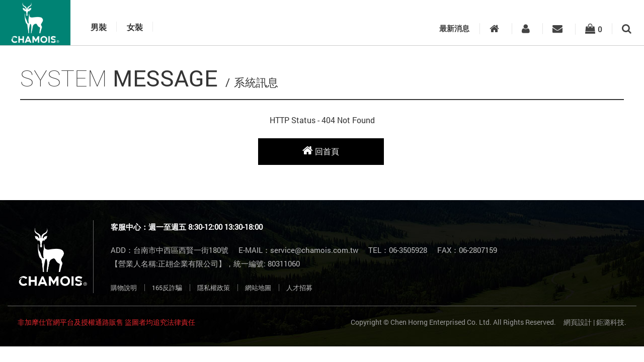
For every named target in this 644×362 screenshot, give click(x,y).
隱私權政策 (214, 288)
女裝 (135, 27)
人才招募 (299, 288)
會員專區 (526, 29)
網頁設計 (578, 322)
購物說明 (124, 288)
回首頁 (321, 151)
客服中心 (557, 29)
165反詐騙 (167, 288)
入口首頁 (494, 29)
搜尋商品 (627, 29)
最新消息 (454, 28)
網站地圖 (258, 288)
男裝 (99, 27)
